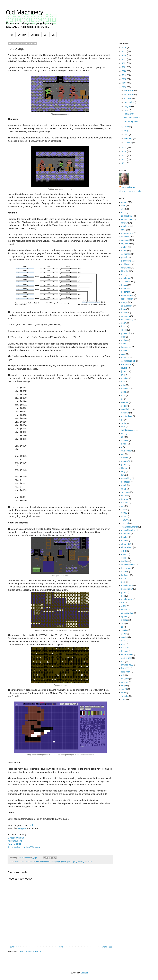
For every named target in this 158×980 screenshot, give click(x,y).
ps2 (123, 596)
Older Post (107, 947)
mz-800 (125, 579)
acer (123, 641)
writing (124, 433)
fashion (125, 561)
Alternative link (15, 841)
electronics (126, 364)
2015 (125, 147)
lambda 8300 (127, 665)
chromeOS (126, 544)
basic (124, 326)
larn (123, 475)
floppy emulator (128, 565)
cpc (123, 454)
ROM (124, 516)
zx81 (124, 699)
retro (124, 385)
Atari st (125, 637)
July (126, 110)
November (129, 94)
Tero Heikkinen (129, 187)
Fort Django (129, 114)
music (124, 250)
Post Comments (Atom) (31, 952)
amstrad (125, 413)
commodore (45, 862)
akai (123, 644)
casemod (126, 240)
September (130, 102)
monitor (125, 378)
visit (123, 693)
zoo (123, 506)
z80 (123, 437)
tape (123, 427)
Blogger (84, 973)
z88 (123, 623)
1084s (124, 630)
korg (123, 471)
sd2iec (124, 610)
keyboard (126, 244)
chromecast (127, 654)
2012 (125, 159)
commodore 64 (128, 361)
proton (124, 247)
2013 (125, 155)
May (126, 131)
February (129, 138)
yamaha (125, 696)
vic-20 (124, 689)
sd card (125, 682)
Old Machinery (25, 12)
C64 (46, 35)
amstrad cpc (127, 416)
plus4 (124, 592)
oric (123, 675)
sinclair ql (126, 268)
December (129, 90)
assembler (29, 862)
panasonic (126, 333)
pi (122, 399)
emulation (126, 389)
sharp (124, 489)
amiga (124, 340)
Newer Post (14, 947)
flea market (126, 347)
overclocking (127, 585)
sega (124, 686)
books (124, 285)
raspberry (126, 278)
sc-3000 (125, 679)
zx (122, 627)
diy (123, 212)
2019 (125, 75)
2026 (125, 47)
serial (124, 423)
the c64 (125, 503)
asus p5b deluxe (129, 530)
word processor (128, 430)
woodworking (127, 320)
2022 (125, 63)
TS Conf (125, 523)
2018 (125, 79)
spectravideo (127, 613)
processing (126, 261)
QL (53, 35)
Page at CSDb (15, 844)
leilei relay (126, 672)
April (127, 135)
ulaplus (125, 620)
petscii (70, 862)
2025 (125, 51)
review (124, 351)
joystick (125, 368)
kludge (124, 468)
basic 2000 (126, 648)
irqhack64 (126, 461)
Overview (22, 35)
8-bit (22, 862)
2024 (125, 55)
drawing (125, 458)
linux (124, 230)
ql (122, 275)
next (123, 582)
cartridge (125, 358)
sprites (124, 616)
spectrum (126, 316)
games (63, 862)
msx (123, 382)
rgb (123, 603)
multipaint (126, 264)
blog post (22, 828)
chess (124, 330)
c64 (38, 862)
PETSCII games (131, 122)
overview (125, 237)
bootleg (125, 537)
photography (127, 589)
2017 (125, 83)
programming (79, 862)
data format (127, 658)
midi (123, 375)
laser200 (125, 668)
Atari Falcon (127, 409)
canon (124, 541)
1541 (124, 510)
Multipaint (35, 35)
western (88, 862)
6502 (17, 862)
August (128, 106)
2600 (124, 634)
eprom (124, 554)
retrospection (127, 299)
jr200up (125, 371)
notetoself (126, 482)
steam (124, 496)
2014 (125, 151)
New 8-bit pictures (132, 118)
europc (125, 558)
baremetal (126, 534)
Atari (124, 354)
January (128, 143)
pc (122, 420)
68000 (124, 513)
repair (124, 485)
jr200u (124, 465)
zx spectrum (127, 216)
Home (11, 35)
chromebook (127, 547)
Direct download (16, 838)
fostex (124, 572)
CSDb (30, 825)
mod (123, 395)
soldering (126, 492)
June (127, 127)
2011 (125, 163)
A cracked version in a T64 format (24, 847)
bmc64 (124, 444)
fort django (55, 862)
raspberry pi (127, 599)
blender (125, 651)
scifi (123, 337)
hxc (123, 661)
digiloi (124, 551)
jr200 (124, 392)
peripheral (126, 292)
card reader (127, 451)
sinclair (125, 223)
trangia (125, 302)
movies (125, 313)
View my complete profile (130, 191)
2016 (125, 87)
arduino (125, 344)
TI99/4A (125, 520)
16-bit (124, 406)
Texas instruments (130, 527)
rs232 (124, 606)
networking (126, 478)
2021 (125, 67)
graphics (125, 226)
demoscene (127, 295)
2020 (125, 71)
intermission (127, 288)
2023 (125, 59)
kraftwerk (126, 575)
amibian (125, 440)
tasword (125, 499)
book (124, 309)
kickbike (125, 271)
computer (126, 254)
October (128, 98)
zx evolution (127, 306)
